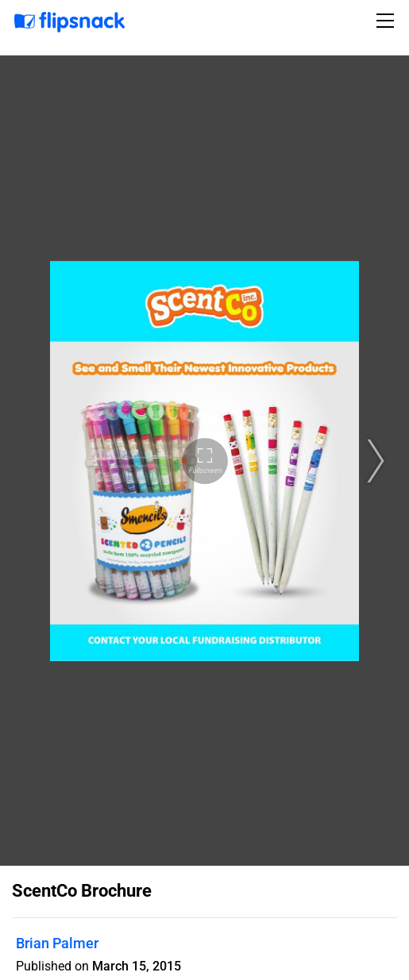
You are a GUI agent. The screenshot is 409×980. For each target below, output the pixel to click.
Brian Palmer (57, 943)
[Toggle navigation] (388, 21)
